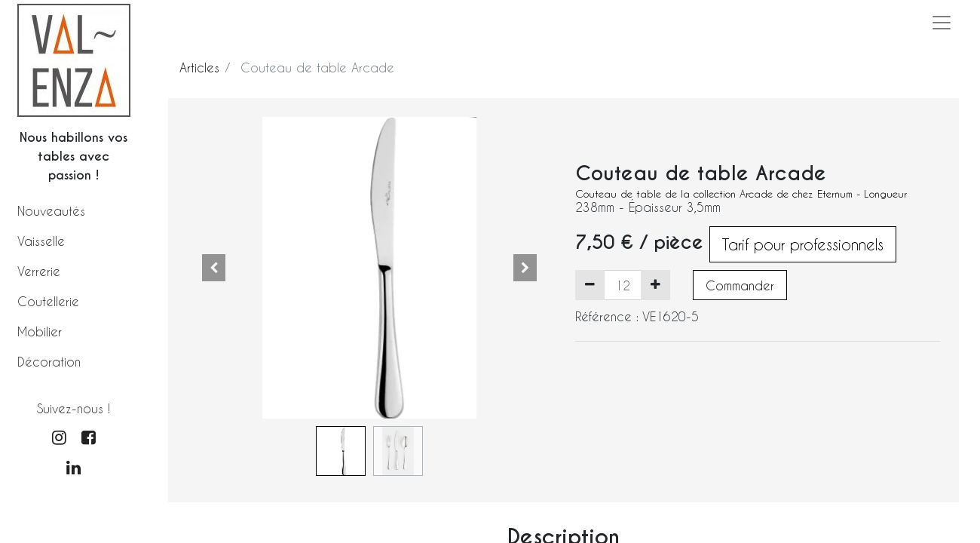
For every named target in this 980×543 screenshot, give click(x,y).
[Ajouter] (655, 285)
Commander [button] (740, 285)
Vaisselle (41, 241)
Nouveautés (51, 211)
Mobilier (40, 331)
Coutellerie (48, 301)
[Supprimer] (590, 285)
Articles (199, 67)
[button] (214, 268)
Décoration (49, 362)
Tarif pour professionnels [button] (803, 244)
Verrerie (39, 271)
